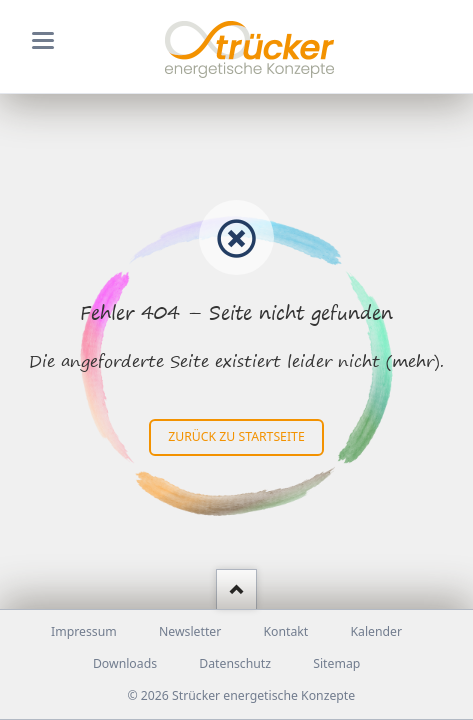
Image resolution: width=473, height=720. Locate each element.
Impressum (84, 631)
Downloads (125, 663)
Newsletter (190, 631)
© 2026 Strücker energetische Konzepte (241, 695)
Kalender (376, 631)
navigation (43, 40)
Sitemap (336, 663)
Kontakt (285, 631)
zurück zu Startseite (236, 436)
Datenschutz (235, 663)
